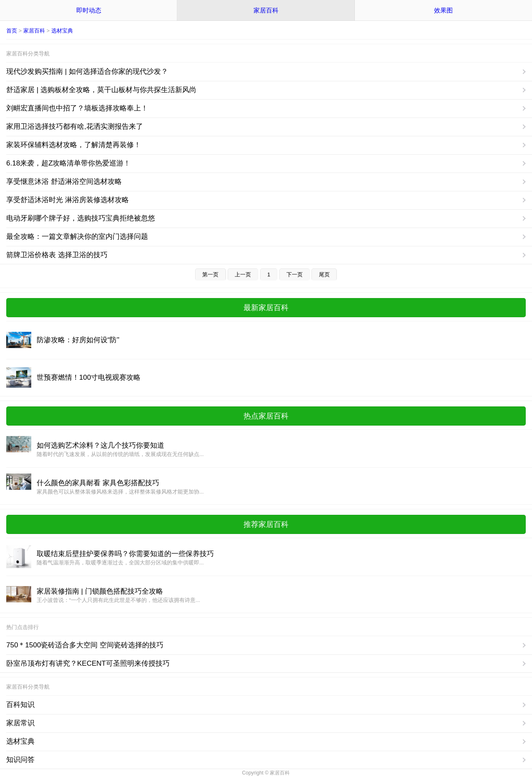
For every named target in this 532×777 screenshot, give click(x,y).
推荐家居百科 (266, 524)
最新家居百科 (266, 308)
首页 (12, 31)
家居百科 (266, 10)
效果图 (443, 10)
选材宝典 (62, 31)
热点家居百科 (266, 416)
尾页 (324, 274)
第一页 (210, 274)
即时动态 (89, 10)
